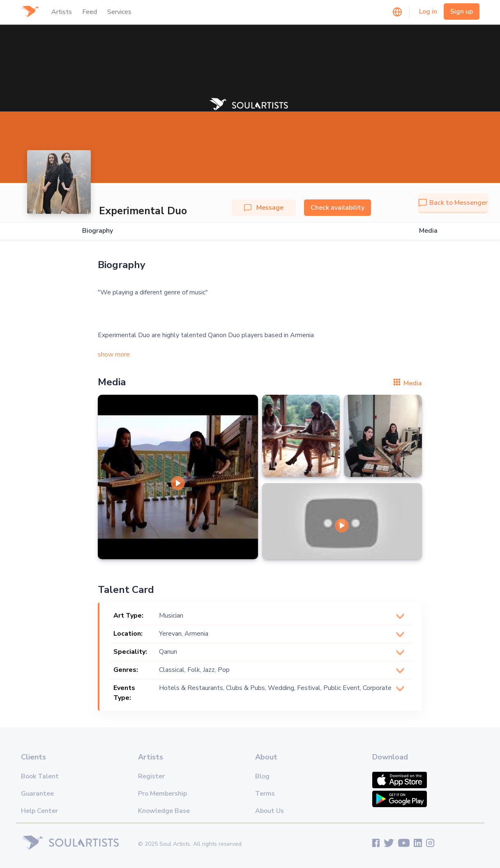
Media (428, 231)
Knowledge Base (164, 811)
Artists (62, 12)
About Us (270, 811)
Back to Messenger (453, 203)
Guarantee (37, 794)
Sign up (462, 12)
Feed (90, 12)
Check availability (338, 208)
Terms (265, 794)
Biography (98, 231)
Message (264, 208)
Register (151, 776)
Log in (428, 12)
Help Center (39, 811)
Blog (262, 776)
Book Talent (40, 776)
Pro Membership (162, 794)
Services (119, 12)
